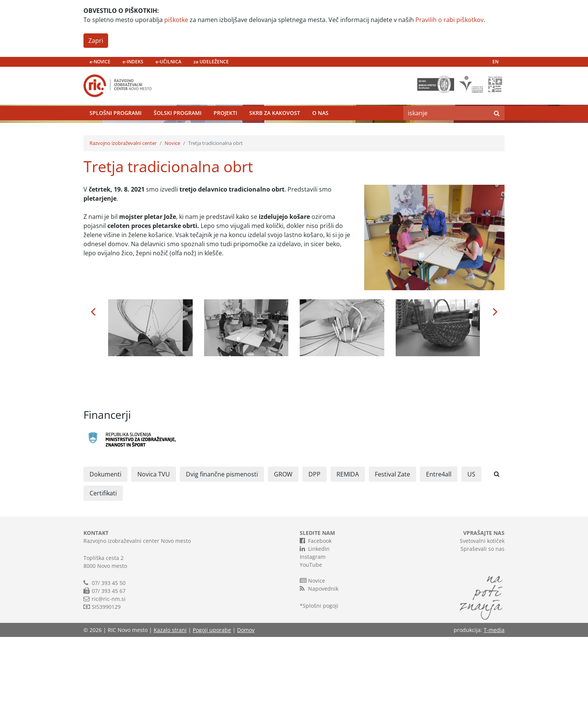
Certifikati (103, 565)
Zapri (96, 41)
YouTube (311, 637)
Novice (172, 215)
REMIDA (348, 546)
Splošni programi (116, 131)
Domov (246, 702)
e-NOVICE (100, 62)
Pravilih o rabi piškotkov (450, 20)
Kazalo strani (170, 702)
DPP (314, 546)
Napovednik (319, 660)
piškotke (176, 20)
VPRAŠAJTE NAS (484, 605)
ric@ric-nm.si (109, 671)
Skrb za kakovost (275, 131)
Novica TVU (154, 546)
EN (495, 62)
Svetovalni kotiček (482, 613)
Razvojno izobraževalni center (123, 215)
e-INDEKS (133, 62)
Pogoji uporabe (212, 702)
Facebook (316, 613)
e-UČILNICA (168, 62)
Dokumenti (105, 546)
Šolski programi (178, 131)
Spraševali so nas (483, 621)
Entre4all (439, 546)
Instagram (313, 629)
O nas (320, 131)
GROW (283, 546)
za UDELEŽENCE (211, 62)
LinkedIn (315, 621)
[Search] (446, 131)
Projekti (225, 131)
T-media (494, 702)
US (471, 546)
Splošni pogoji (321, 678)
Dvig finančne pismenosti (222, 546)
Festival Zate (392, 546)
